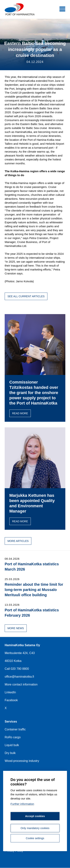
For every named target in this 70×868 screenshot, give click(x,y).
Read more (20, 413)
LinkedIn (10, 692)
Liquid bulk (12, 745)
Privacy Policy (14, 851)
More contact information (21, 684)
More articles (18, 541)
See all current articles (26, 296)
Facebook (11, 700)
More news (16, 628)
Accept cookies (35, 816)
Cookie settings (35, 838)
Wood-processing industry (22, 761)
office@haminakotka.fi (19, 677)
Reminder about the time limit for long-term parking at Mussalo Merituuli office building (34, 590)
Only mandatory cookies (35, 828)
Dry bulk (10, 753)
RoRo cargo (13, 737)
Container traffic (15, 729)
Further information (22, 804)
